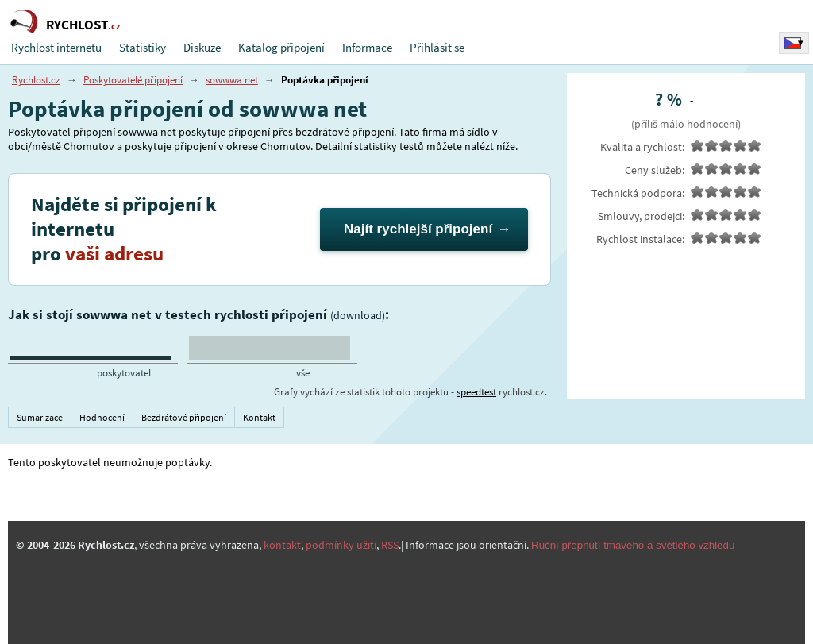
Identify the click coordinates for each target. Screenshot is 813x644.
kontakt (282, 545)
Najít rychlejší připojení (418, 229)
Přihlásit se (437, 47)
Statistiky (143, 47)
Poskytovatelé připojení (133, 80)
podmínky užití (341, 545)
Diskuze (202, 47)
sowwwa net (232, 80)
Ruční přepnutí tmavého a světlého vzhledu (633, 545)
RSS (390, 545)
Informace (367, 47)
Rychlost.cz (36, 80)
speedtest (476, 392)
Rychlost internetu (56, 47)
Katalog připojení (281, 47)
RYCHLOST (83, 25)
